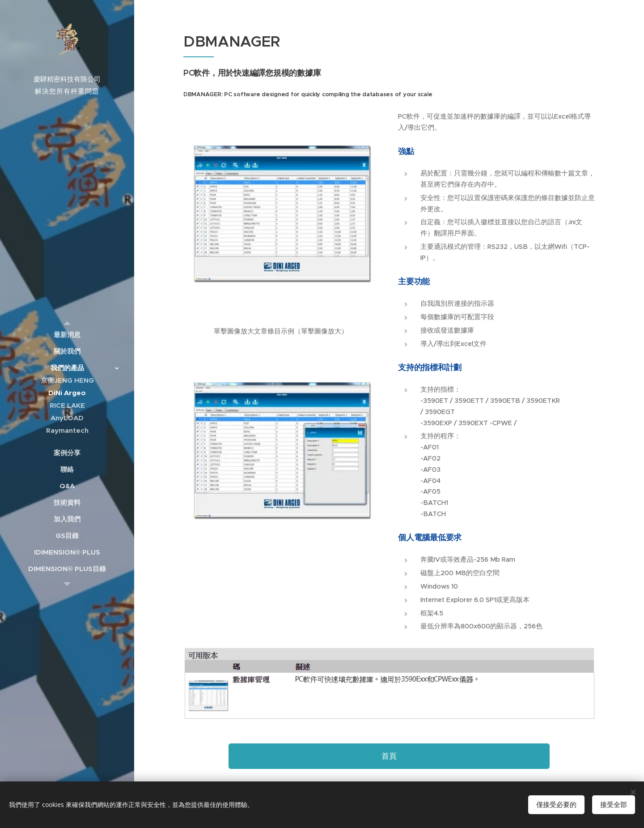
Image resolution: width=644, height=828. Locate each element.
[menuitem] (67, 335)
